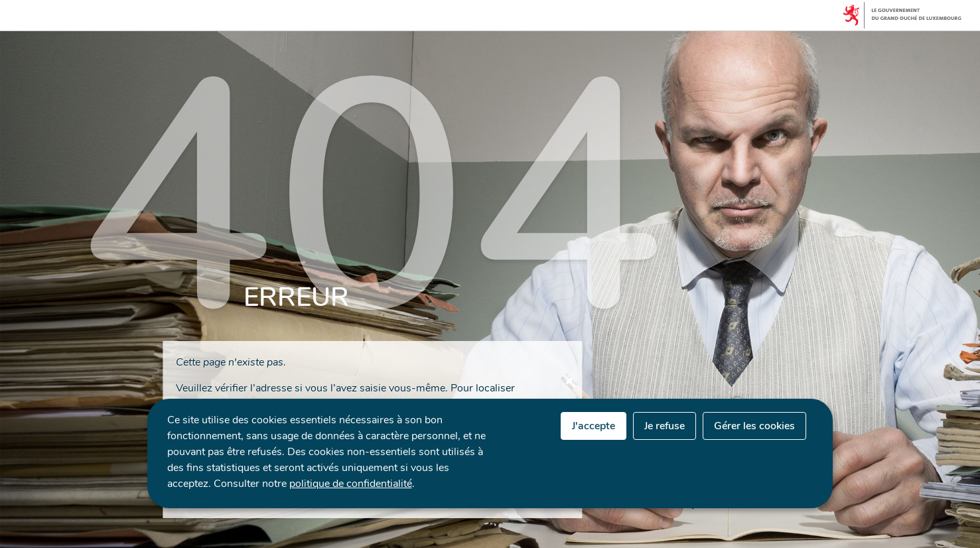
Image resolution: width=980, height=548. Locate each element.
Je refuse (665, 426)
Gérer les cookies (754, 426)
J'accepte (594, 426)
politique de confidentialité (351, 484)
